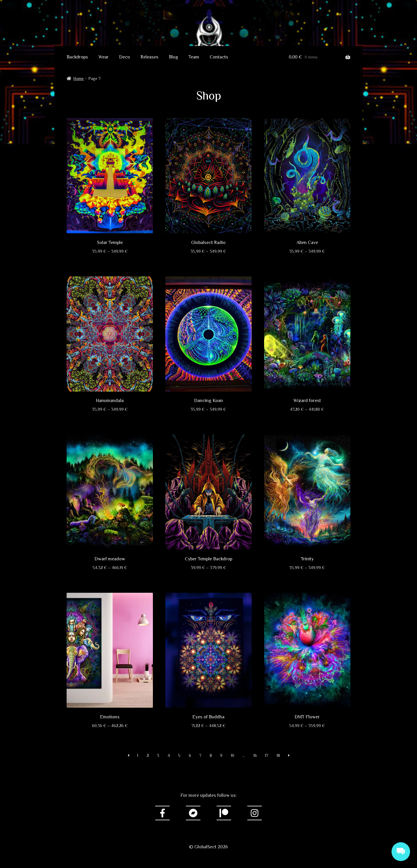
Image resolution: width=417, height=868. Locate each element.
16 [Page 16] (255, 755)
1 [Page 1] (138, 755)
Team (194, 57)
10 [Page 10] (233, 755)
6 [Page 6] (190, 755)
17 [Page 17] (267, 755)
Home (78, 78)
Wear (104, 57)
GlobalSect (209, 25)
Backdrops (77, 57)
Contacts (219, 57)
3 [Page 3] (158, 755)
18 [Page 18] (278, 755)
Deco (125, 57)
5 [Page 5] (179, 755)
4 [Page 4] (169, 755)
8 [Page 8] (211, 755)
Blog (173, 57)
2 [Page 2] (148, 755)
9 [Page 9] (221, 755)
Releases (149, 57)
